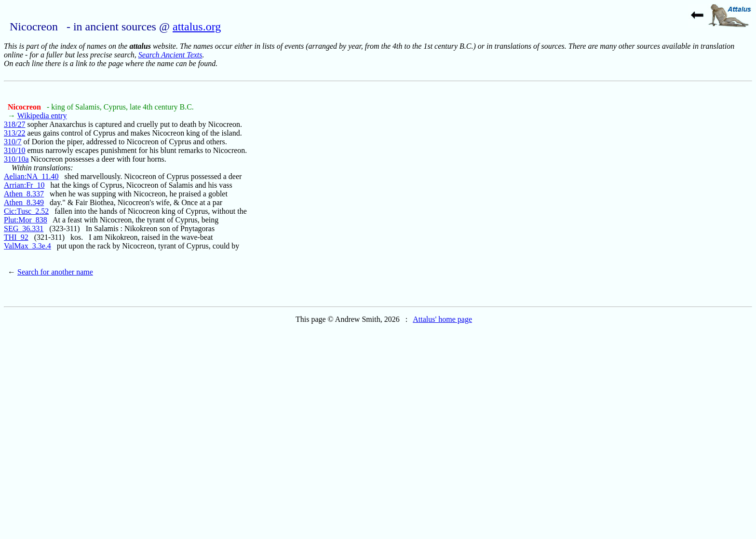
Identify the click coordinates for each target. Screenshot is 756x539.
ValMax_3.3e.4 (27, 246)
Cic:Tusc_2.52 (26, 211)
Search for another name (55, 272)
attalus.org (197, 27)
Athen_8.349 (24, 202)
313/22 (14, 133)
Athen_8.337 (24, 194)
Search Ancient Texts (170, 55)
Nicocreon (25, 107)
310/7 (13, 142)
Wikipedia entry (42, 116)
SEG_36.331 (24, 228)
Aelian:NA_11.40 (31, 176)
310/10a (16, 159)
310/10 (14, 150)
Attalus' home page (442, 319)
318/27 (14, 124)
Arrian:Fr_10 (24, 185)
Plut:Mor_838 (26, 220)
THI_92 (16, 237)
